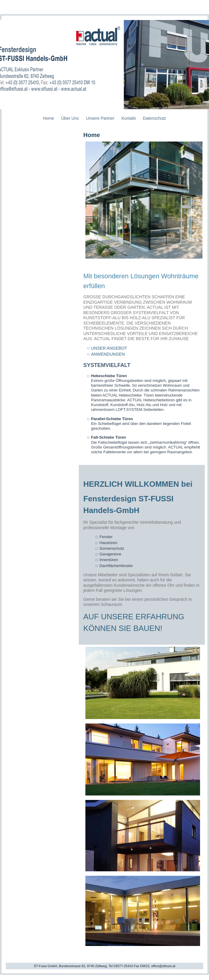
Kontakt (129, 118)
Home (49, 118)
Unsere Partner (100, 118)
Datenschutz (155, 118)
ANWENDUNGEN (108, 354)
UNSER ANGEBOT (109, 348)
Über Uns (70, 118)
